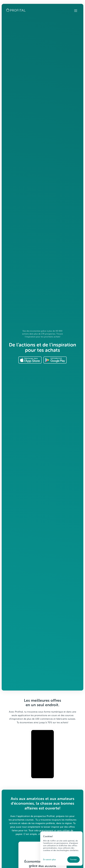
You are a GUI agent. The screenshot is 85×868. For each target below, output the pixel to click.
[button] (76, 11)
